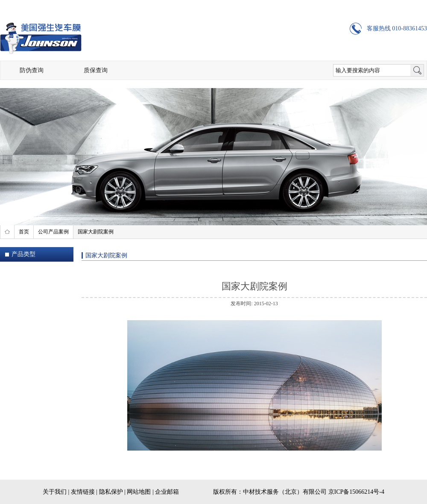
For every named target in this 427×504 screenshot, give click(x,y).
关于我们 (55, 492)
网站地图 (139, 492)
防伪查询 (32, 70)
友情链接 (83, 492)
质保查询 (96, 70)
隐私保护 (111, 492)
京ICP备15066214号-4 (356, 492)
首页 (24, 232)
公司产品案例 (53, 232)
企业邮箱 (167, 492)
